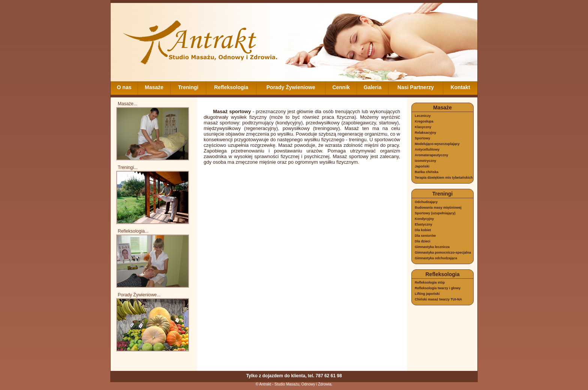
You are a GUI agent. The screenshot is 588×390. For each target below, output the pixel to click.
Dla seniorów (425, 236)
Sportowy (422, 138)
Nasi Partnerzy (416, 87)
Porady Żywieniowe (291, 87)
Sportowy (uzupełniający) (435, 213)
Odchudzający (426, 202)
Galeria (373, 87)
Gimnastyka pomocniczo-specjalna (443, 253)
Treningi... (128, 167)
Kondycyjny (424, 219)
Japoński (422, 166)
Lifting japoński (427, 294)
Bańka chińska (427, 172)
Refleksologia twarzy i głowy (438, 288)
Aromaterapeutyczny (431, 155)
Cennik (341, 87)
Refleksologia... (133, 231)
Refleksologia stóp (430, 282)
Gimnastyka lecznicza (432, 247)
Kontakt (460, 87)
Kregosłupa (424, 121)
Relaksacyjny (425, 133)
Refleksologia (231, 87)
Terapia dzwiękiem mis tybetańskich (444, 178)
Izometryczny (425, 161)
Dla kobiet (423, 230)
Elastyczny (424, 224)
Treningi (188, 87)
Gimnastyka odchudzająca (436, 258)
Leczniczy (423, 116)
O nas (124, 87)
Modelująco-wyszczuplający (437, 144)
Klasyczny (423, 127)
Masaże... (127, 104)
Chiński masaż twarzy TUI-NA (438, 299)
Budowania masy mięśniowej (438, 208)
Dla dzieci (423, 241)
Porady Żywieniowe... (139, 295)
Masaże (154, 87)
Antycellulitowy (427, 149)
